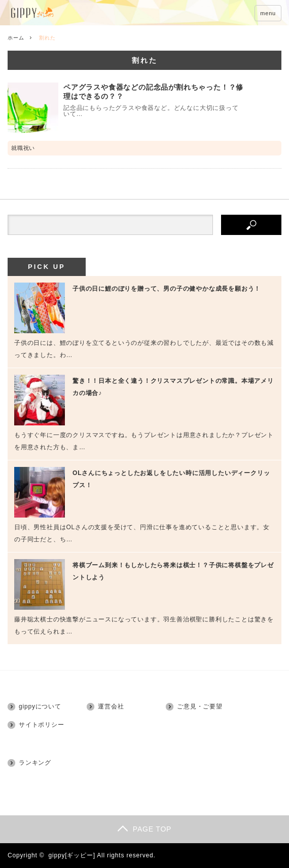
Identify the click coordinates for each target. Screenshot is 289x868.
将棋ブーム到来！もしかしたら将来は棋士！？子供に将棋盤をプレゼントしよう (173, 571)
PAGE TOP (144, 829)
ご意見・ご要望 (200, 706)
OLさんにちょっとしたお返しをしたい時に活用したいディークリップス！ (171, 479)
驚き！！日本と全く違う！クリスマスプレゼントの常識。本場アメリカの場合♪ (173, 387)
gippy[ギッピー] (72, 855)
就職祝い (23, 148)
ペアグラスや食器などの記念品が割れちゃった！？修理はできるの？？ (153, 92)
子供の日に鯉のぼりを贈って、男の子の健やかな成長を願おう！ (167, 289)
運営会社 (111, 706)
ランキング (35, 763)
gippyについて (40, 706)
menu (268, 13)
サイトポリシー (42, 725)
